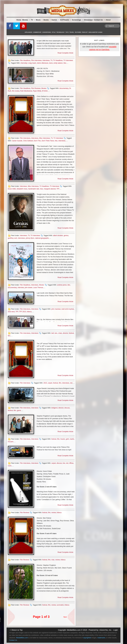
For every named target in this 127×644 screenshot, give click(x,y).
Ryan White (37, 91)
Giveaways (88, 20)
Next (65, 617)
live (64, 463)
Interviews (46, 60)
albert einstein (58, 236)
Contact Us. (13, 640)
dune (51, 63)
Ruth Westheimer (26, 91)
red (71, 383)
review (54, 513)
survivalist (60, 605)
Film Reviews (36, 88)
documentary (64, 88)
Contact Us (99, 20)
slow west (11, 312)
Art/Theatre (66, 20)
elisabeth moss (22, 189)
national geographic (42, 238)
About (108, 20)
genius (66, 236)
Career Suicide (17, 141)
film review (16, 91)
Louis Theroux (38, 288)
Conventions (47, 32)
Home (19, 20)
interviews (62, 141)
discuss (67, 408)
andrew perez (62, 285)
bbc (69, 285)
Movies (26, 20)
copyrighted (87, 638)
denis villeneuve (43, 63)
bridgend (54, 408)
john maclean (56, 309)
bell (53, 333)
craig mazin (32, 63)
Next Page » (70, 616)
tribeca (29, 312)
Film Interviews (36, 60)
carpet (50, 383)
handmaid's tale (34, 189)
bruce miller (12, 189)
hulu (41, 189)
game (19, 410)
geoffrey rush (12, 238)
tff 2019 (45, 91)
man (53, 560)
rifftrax (71, 463)
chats (60, 333)
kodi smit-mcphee (68, 309)
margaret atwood (50, 189)
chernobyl (24, 63)
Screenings (78, 20)
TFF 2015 (23, 312)
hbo (65, 63)
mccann (11, 442)
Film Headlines (25, 60)
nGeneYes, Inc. (106, 630)
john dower (29, 288)
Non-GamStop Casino (95, 32)
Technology (61, 32)
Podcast (85, 32)
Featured (78, 32)
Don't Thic (37, 141)
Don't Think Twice (48, 141)
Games (55, 20)
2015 (45, 383)
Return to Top (17, 630)
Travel (72, 32)
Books (47, 20)
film (9, 336)
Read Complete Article (65, 53)
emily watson (58, 63)
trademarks (101, 638)
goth (67, 439)
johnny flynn (30, 238)
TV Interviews (68, 60)
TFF (58, 189)
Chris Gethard (28, 141)
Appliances (28, 32)
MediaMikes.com (74, 630)
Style (54, 32)
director (65, 333)
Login (116, 630)
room (10, 466)
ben (56, 333)
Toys (67, 32)
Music (39, 20)
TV (33, 20)
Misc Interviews (45, 138)
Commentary (37, 32)
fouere (63, 439)
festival (71, 333)
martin (72, 439)
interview (21, 288)
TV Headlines (58, 60)
